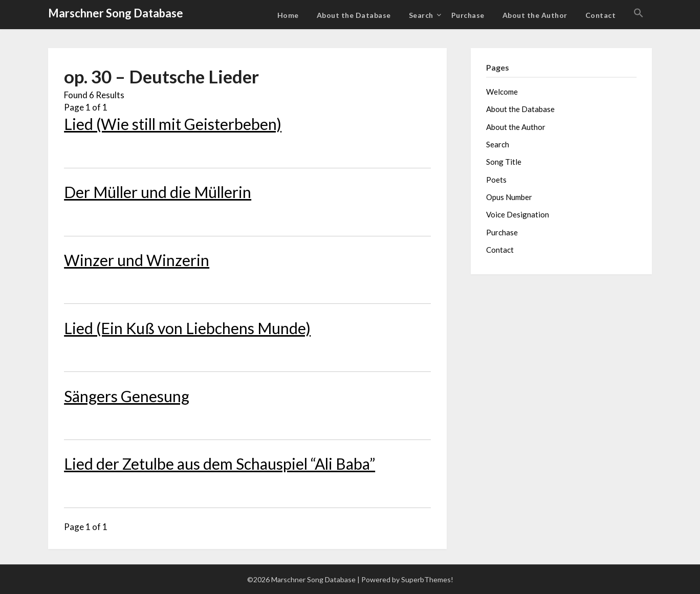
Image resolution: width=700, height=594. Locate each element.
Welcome (502, 92)
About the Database (354, 15)
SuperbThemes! (427, 579)
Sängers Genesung (127, 396)
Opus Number (509, 197)
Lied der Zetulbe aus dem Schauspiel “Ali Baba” (220, 464)
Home (288, 15)
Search (421, 15)
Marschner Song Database (116, 13)
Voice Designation (518, 214)
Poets (496, 180)
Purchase (468, 15)
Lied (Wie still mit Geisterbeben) (173, 124)
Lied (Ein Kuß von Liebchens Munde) (187, 328)
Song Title (504, 162)
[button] (639, 13)
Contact (601, 15)
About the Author (535, 15)
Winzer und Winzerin (137, 260)
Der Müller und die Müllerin (158, 192)
